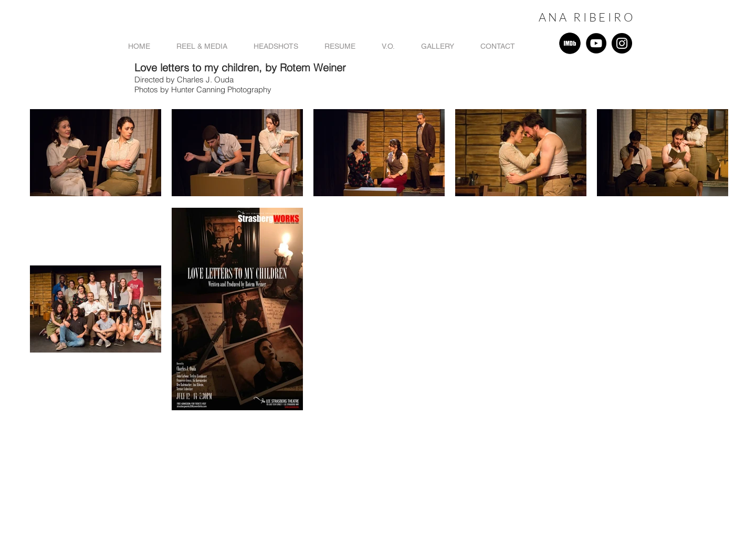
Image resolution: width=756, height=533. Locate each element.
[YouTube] (596, 43)
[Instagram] (622, 43)
